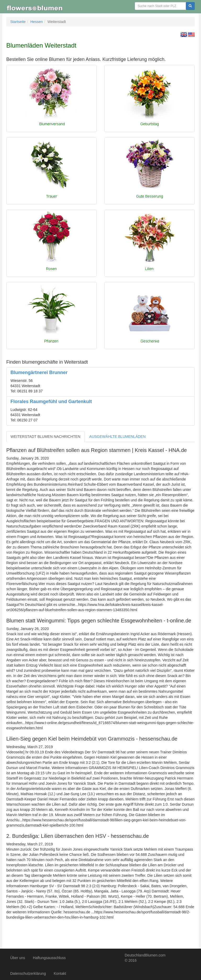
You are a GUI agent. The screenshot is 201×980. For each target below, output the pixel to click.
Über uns (18, 958)
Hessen (37, 22)
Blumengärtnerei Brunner (39, 372)
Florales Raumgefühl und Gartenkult (51, 402)
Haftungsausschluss (49, 958)
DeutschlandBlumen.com (145, 955)
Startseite (18, 22)
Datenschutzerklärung (28, 973)
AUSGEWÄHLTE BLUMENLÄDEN (117, 437)
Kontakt (60, 973)
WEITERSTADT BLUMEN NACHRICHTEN (45, 437)
